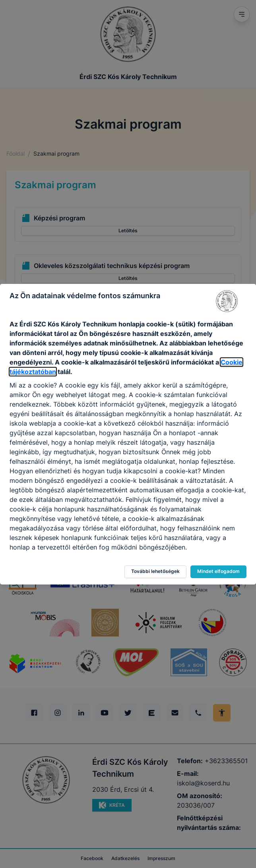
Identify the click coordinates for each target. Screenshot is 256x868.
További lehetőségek (155, 571)
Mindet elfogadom (218, 571)
